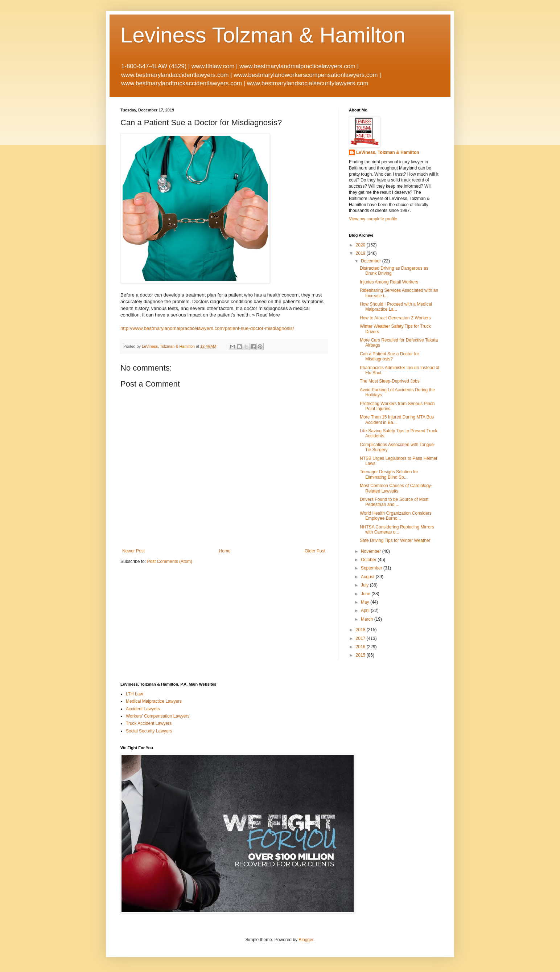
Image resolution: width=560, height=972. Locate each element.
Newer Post (133, 551)
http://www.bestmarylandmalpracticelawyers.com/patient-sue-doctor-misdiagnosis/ (207, 328)
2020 (361, 245)
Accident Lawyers (143, 709)
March (368, 619)
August (368, 577)
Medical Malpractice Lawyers (154, 701)
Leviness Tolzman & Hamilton (263, 35)
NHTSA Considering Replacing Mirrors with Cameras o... (397, 530)
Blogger (306, 940)
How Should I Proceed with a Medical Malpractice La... (396, 307)
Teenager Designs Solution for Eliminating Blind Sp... (389, 474)
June (366, 594)
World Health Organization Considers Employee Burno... (396, 516)
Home (225, 551)
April (366, 610)
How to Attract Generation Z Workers (395, 318)
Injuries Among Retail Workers (389, 282)
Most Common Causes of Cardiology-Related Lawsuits (396, 488)
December (372, 261)
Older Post (315, 551)
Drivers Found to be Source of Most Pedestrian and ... (394, 502)
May (366, 602)
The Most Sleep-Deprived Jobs (390, 381)
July (365, 585)
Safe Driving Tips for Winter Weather (395, 540)
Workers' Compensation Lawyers (158, 716)
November (372, 551)
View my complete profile (373, 219)
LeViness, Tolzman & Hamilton (388, 152)
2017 (361, 638)
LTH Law (134, 694)
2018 (361, 630)
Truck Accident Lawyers (149, 723)
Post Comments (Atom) (170, 561)
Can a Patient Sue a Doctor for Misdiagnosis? (389, 356)
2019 (361, 253)
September (372, 568)
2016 (361, 647)
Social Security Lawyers (149, 731)
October (369, 560)
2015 (361, 655)
